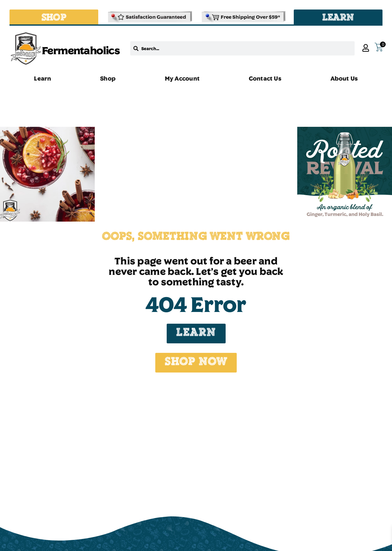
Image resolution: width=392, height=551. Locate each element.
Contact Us (265, 78)
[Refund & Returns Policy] (149, 17)
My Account (182, 78)
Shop (108, 78)
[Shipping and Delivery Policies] (243, 17)
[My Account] (366, 48)
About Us (344, 78)
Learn (42, 78)
